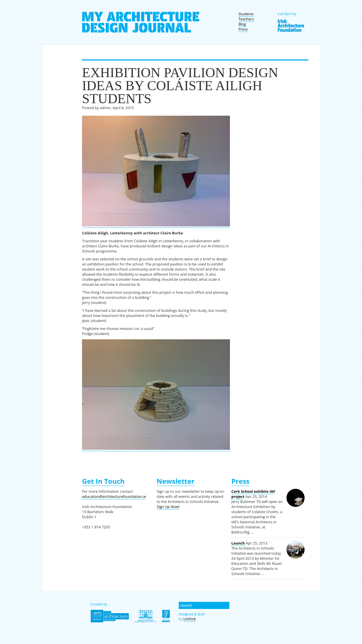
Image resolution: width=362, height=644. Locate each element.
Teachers (246, 19)
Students (246, 14)
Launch (238, 543)
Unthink (189, 619)
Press (243, 29)
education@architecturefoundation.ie (114, 496)
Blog (242, 24)
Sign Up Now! (168, 507)
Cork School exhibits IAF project (253, 494)
